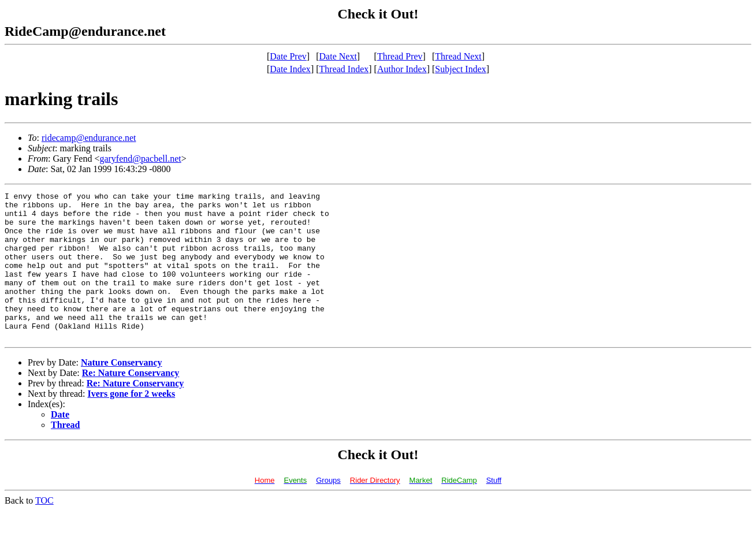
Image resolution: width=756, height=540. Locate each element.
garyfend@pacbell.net (140, 159)
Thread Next (458, 56)
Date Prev (288, 56)
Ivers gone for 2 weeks (132, 423)
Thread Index (344, 69)
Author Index (402, 69)
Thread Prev (400, 56)
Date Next (338, 56)
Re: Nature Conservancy (131, 402)
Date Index (290, 69)
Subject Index (460, 69)
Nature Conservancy (122, 392)
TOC (44, 530)
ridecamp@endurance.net (89, 138)
